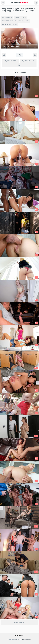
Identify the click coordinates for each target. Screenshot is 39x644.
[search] (36, 3)
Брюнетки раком (20, 17)
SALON (20, 3)
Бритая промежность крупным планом (16, 21)
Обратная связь (19, 636)
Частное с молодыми (9, 25)
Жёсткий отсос (7, 17)
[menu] (3, 3)
